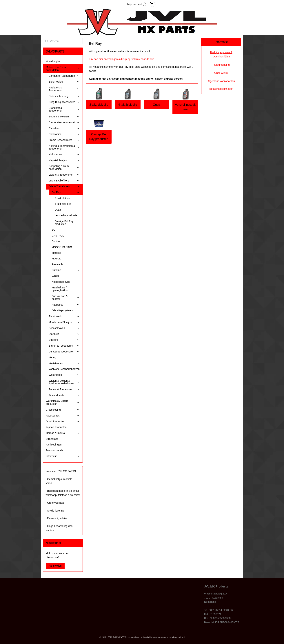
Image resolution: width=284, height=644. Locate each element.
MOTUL (56, 259)
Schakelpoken (64, 328)
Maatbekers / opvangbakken (60, 289)
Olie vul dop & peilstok (66, 298)
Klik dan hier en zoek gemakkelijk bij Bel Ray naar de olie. (122, 59)
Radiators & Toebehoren (64, 89)
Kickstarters (64, 155)
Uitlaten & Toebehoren (64, 352)
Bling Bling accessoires (64, 102)
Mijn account (137, 4)
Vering (52, 357)
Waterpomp (64, 375)
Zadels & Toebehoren (64, 389)
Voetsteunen (64, 363)
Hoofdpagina (53, 61)
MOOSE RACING (62, 247)
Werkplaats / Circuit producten (63, 402)
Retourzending (221, 65)
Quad (156, 105)
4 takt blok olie (128, 105)
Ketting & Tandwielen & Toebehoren (64, 147)
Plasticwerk (64, 316)
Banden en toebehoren (64, 76)
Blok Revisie (64, 82)
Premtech (57, 264)
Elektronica (64, 134)
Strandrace (52, 439)
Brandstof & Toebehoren (64, 109)
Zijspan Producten (56, 427)
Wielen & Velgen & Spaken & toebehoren (64, 382)
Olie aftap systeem (62, 310)
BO (54, 230)
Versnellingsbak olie (185, 107)
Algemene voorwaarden (221, 81)
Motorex (56, 253)
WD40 (55, 276)
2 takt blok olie (99, 105)
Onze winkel (221, 73)
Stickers (64, 340)
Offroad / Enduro (63, 433)
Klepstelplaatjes (64, 160)
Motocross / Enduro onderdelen (63, 69)
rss (138, 637)
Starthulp (64, 334)
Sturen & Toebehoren (64, 346)
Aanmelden (55, 566)
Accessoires (63, 416)
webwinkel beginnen (150, 637)
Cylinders (64, 128)
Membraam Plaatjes (64, 322)
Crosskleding (63, 410)
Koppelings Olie (61, 282)
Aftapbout (66, 305)
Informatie (63, 456)
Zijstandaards (64, 395)
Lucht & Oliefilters (64, 181)
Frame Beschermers (64, 140)
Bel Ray (66, 192)
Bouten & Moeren (64, 117)
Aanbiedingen (54, 445)
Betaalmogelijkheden (221, 89)
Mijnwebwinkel (178, 637)
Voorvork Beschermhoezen (64, 369)
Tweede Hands (54, 450)
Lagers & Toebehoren (64, 175)
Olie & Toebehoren (64, 187)
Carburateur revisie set (64, 122)
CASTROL (58, 236)
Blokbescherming (64, 96)
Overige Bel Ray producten (99, 137)
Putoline (66, 270)
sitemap (131, 637)
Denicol (56, 241)
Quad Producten (63, 422)
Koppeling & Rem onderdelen (64, 167)
